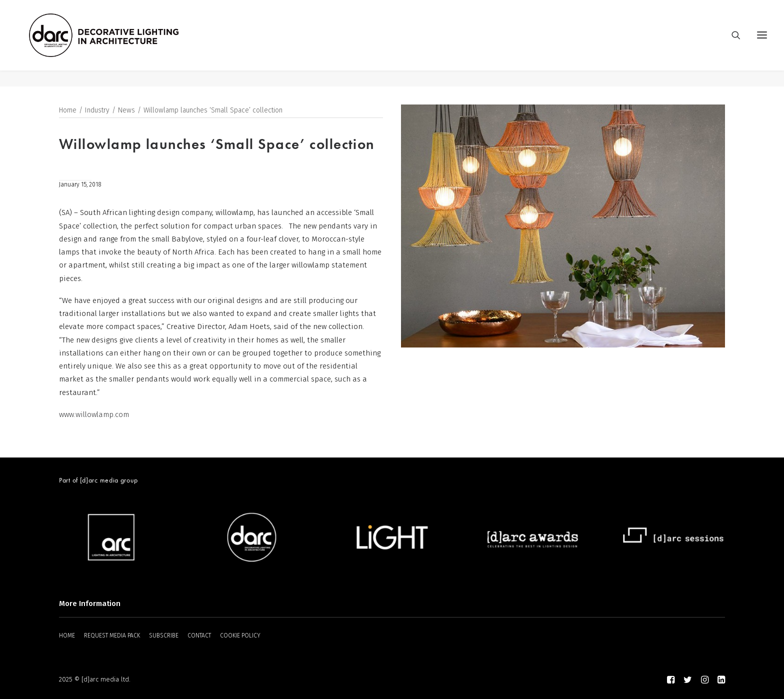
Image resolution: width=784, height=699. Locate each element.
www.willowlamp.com (94, 415)
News (126, 111)
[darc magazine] (120, 43)
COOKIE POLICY (240, 635)
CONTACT (199, 635)
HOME (67, 635)
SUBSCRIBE (164, 635)
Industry (97, 111)
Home (68, 111)
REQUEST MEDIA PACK (112, 635)
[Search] (731, 43)
